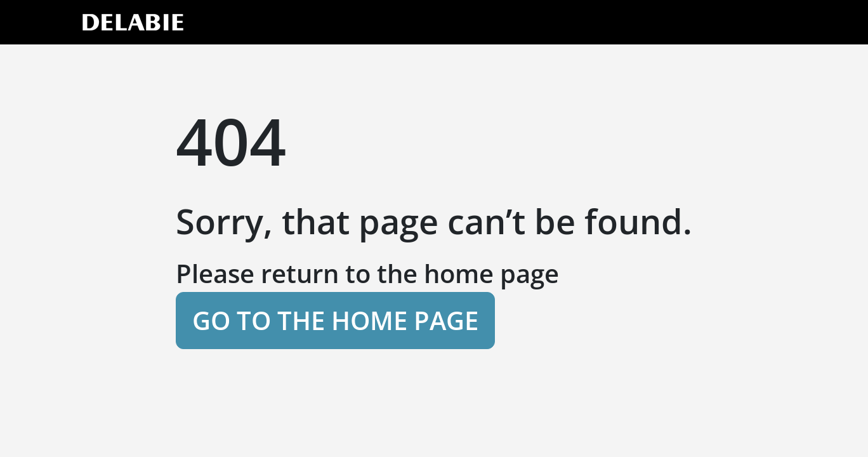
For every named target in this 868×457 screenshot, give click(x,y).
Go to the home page (335, 320)
